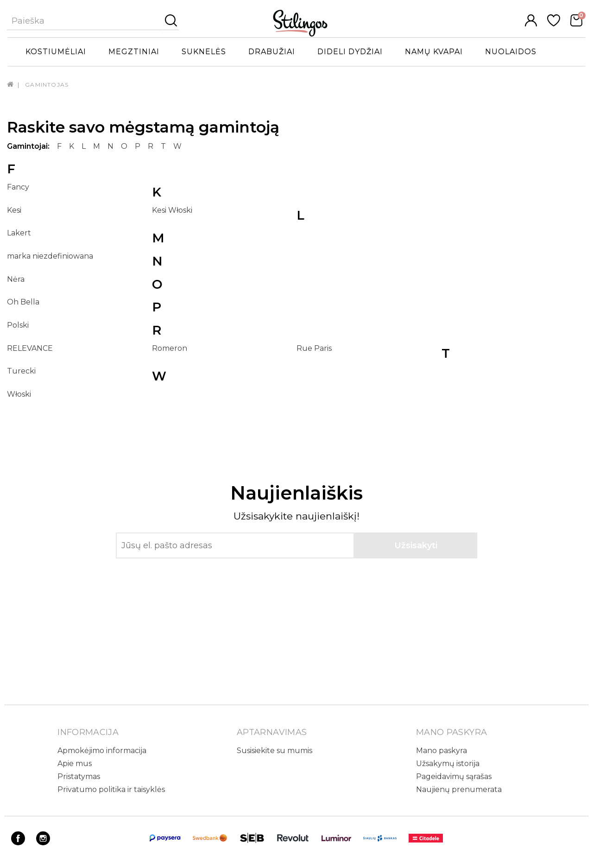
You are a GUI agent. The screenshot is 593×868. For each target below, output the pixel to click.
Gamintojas (47, 85)
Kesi (14, 210)
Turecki (21, 371)
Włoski (19, 394)
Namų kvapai (434, 52)
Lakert (19, 233)
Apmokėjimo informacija (102, 751)
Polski (18, 325)
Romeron (170, 348)
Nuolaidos (511, 52)
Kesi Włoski (172, 210)
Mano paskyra (442, 751)
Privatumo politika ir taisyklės (111, 789)
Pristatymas (79, 776)
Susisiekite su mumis (274, 751)
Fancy (18, 187)
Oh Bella (23, 302)
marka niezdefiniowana (50, 256)
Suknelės (204, 52)
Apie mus (75, 763)
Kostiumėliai (56, 52)
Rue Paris (314, 348)
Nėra (16, 279)
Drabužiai (272, 52)
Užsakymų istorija (448, 763)
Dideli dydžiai (350, 52)
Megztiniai (134, 52)
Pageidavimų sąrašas (454, 776)
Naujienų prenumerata (459, 789)
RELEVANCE (30, 348)
